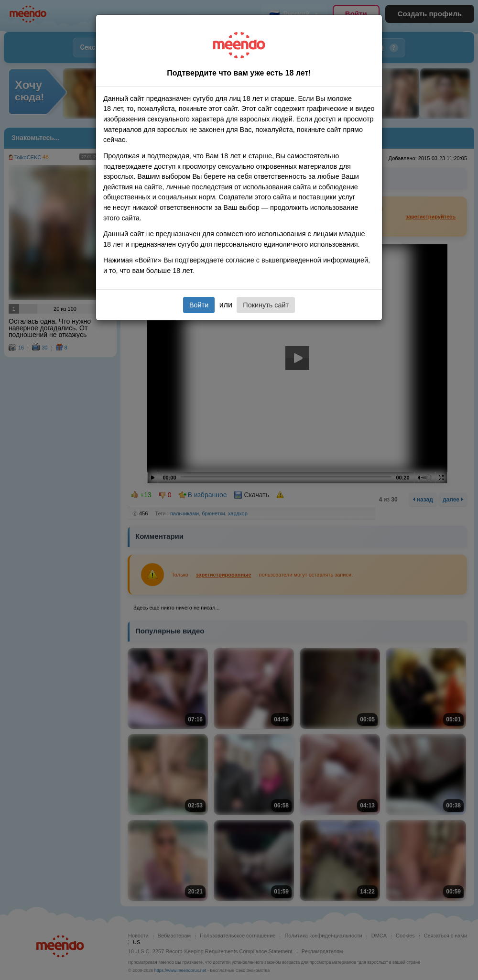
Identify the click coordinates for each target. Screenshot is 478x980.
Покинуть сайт (266, 305)
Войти (199, 305)
